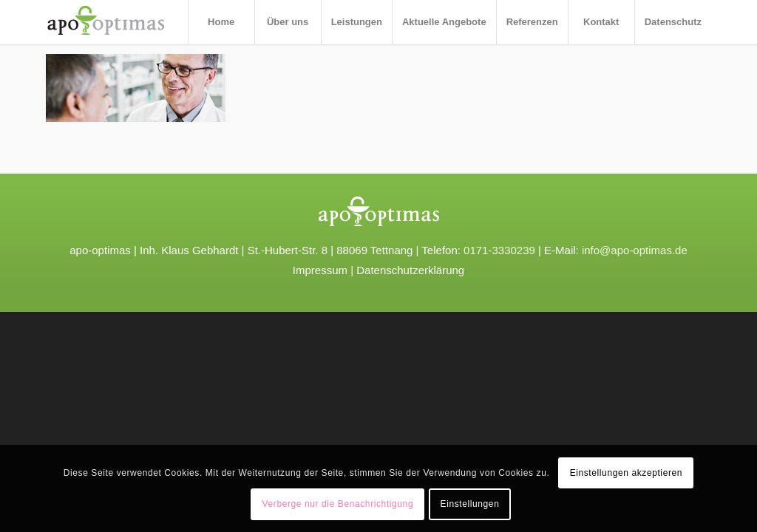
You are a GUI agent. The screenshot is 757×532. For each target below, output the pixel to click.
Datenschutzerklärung (410, 270)
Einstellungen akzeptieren (626, 473)
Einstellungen (470, 504)
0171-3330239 (499, 250)
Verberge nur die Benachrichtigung (338, 504)
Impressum (320, 270)
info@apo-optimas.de (635, 250)
